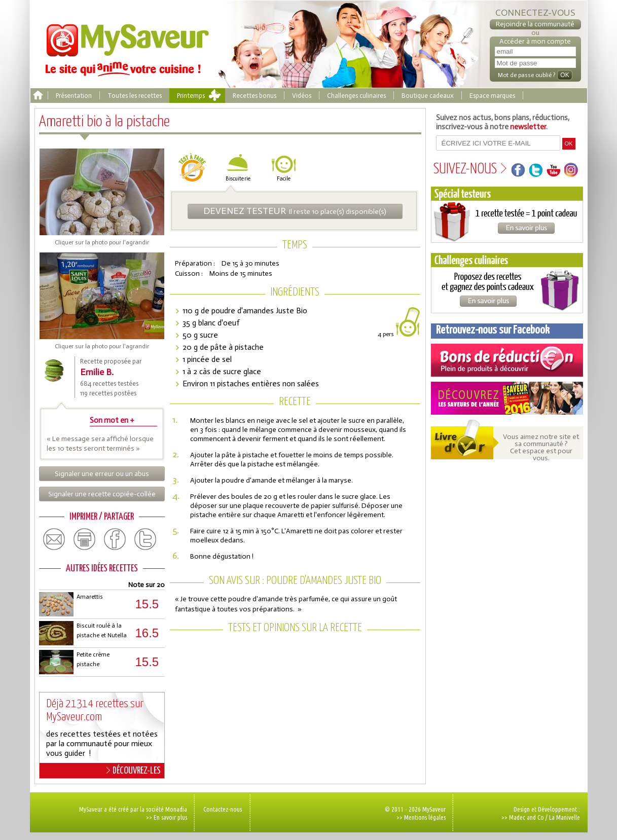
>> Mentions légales (421, 817)
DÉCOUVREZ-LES (134, 771)
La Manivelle (565, 817)
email (54, 539)
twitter (146, 539)
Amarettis (90, 597)
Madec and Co (527, 817)
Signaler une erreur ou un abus (102, 474)
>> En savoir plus (167, 817)
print (85, 539)
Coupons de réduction (507, 360)
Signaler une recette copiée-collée (102, 494)
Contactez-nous (223, 809)
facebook (115, 539)
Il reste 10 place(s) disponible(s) (295, 211)
